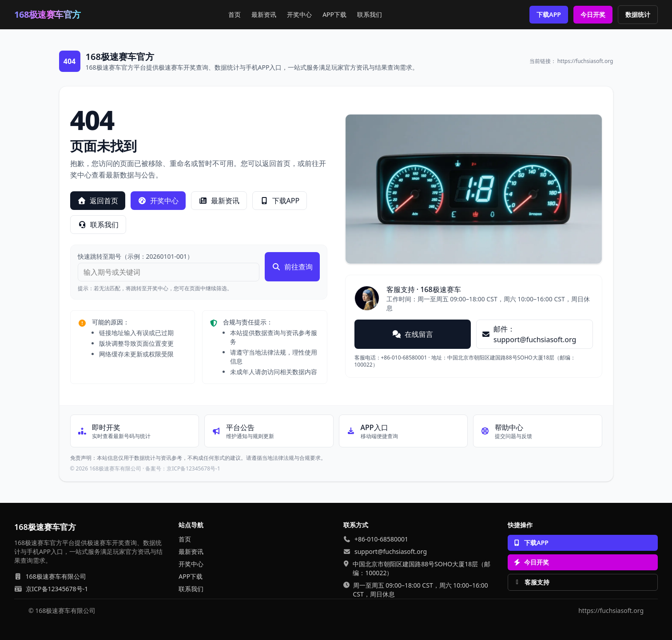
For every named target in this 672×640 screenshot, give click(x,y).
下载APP (549, 14)
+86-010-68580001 (381, 539)
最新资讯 (264, 14)
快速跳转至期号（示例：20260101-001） (136, 256)
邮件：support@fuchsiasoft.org (529, 334)
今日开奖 (593, 14)
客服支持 (532, 582)
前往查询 (292, 267)
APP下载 (334, 14)
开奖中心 (299, 14)
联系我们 (370, 14)
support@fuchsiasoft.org (391, 551)
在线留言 (413, 334)
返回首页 (98, 201)
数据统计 (638, 14)
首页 (235, 14)
